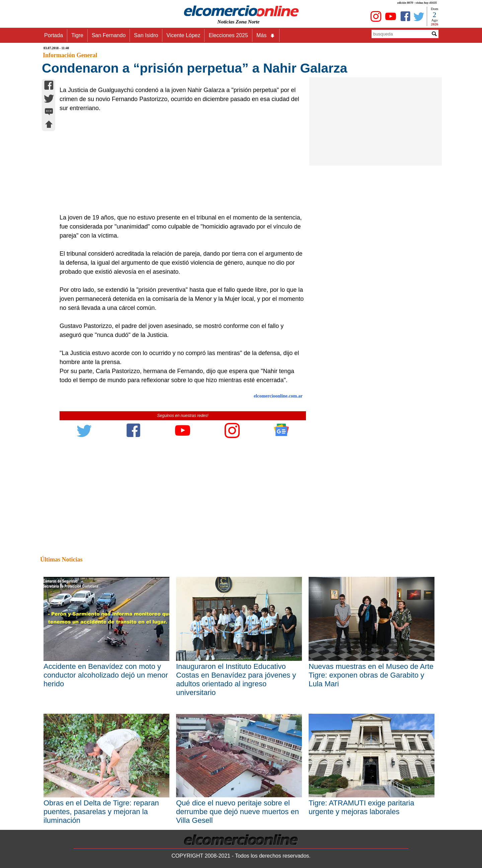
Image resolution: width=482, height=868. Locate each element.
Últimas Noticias (61, 559)
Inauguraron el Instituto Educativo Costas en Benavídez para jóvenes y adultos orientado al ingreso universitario (236, 679)
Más (266, 35)
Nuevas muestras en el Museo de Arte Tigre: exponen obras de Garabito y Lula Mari (371, 675)
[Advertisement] (179, 163)
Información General (70, 55)
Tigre (77, 35)
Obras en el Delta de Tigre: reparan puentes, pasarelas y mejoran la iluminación (101, 812)
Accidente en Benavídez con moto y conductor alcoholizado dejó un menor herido (106, 675)
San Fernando (109, 35)
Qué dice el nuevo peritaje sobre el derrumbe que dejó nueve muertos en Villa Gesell (237, 812)
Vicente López (183, 35)
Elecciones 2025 (228, 35)
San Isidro (146, 35)
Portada (54, 35)
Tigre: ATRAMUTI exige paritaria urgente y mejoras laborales (361, 807)
